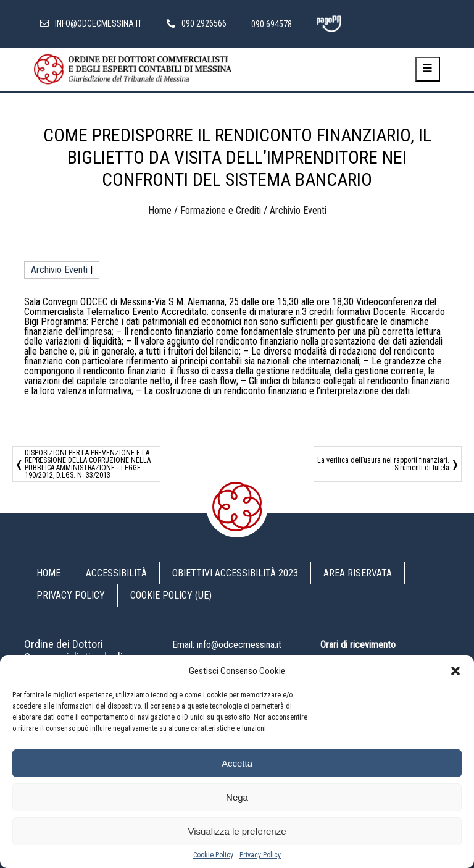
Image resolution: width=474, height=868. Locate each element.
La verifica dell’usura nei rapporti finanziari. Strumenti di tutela (383, 464)
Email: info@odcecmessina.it (227, 645)
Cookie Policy (213, 855)
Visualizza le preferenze (237, 831)
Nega (237, 797)
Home (160, 210)
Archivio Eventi (298, 210)
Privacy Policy (260, 855)
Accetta (237, 763)
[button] (455, 671)
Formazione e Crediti (221, 210)
